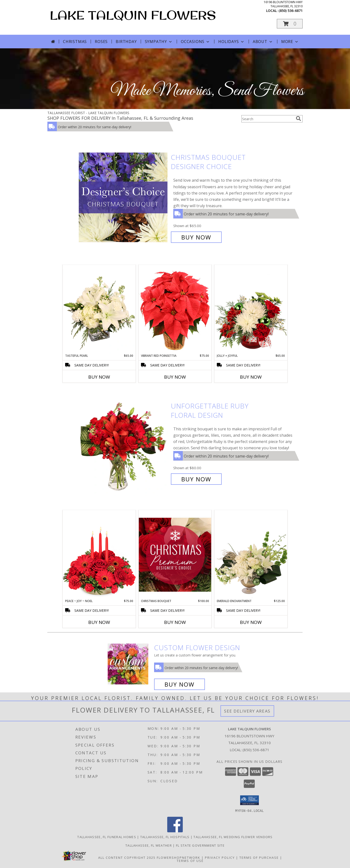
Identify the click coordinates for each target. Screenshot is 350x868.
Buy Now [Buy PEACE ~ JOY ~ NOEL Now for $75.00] (99, 622)
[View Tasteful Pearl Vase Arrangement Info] (99, 309)
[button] (290, 24)
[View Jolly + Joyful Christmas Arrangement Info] (251, 309)
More (290, 42)
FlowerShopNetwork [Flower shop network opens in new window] (179, 857)
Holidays (231, 42)
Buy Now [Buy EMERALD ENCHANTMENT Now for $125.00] (251, 622)
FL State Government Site (200, 845)
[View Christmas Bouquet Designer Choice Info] (124, 197)
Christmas (75, 42)
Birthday (126, 42)
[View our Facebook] (175, 831)
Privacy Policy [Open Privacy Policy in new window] (220, 857)
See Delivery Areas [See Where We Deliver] (247, 711)
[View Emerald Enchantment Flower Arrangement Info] (251, 554)
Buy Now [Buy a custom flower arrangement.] (179, 684)
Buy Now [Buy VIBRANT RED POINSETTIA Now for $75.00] (175, 377)
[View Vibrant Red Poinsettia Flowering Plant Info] (175, 309)
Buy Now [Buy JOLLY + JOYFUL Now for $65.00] (251, 377)
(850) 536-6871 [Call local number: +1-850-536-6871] (291, 11)
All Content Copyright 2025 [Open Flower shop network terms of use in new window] (127, 857)
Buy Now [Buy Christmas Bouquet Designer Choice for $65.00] (196, 237)
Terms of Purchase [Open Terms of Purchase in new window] (259, 857)
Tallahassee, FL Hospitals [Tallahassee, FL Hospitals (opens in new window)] (165, 837)
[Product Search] (268, 119)
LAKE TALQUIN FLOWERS (133, 15)
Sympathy (159, 42)
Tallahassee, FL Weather (149, 845)
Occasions (196, 42)
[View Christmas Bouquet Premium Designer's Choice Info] (175, 555)
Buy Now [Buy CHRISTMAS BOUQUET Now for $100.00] (175, 622)
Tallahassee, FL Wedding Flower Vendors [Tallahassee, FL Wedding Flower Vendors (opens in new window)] (233, 837)
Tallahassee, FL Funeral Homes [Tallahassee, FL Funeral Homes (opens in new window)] (107, 837)
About (263, 42)
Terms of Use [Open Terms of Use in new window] (190, 860)
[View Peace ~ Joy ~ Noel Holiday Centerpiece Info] (99, 554)
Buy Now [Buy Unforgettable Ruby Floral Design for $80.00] (196, 479)
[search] (298, 119)
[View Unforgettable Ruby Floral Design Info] (124, 443)
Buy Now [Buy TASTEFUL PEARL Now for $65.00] (99, 377)
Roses (101, 42)
